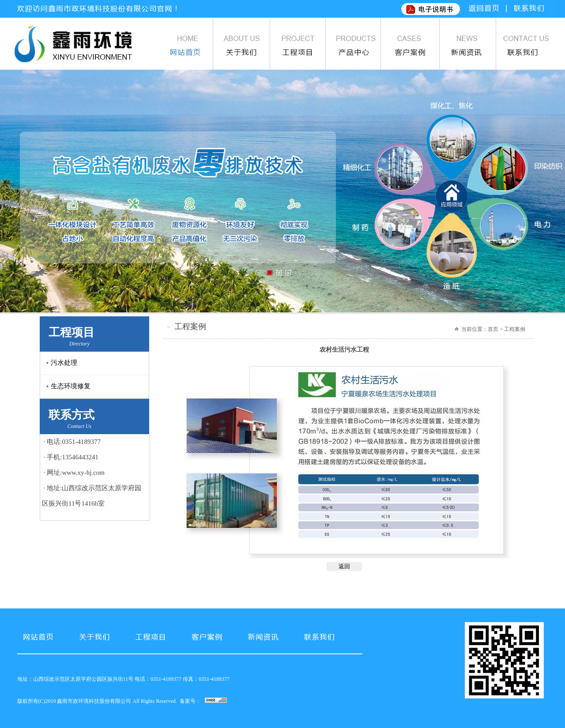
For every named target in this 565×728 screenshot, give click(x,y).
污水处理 (64, 363)
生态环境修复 (71, 386)
